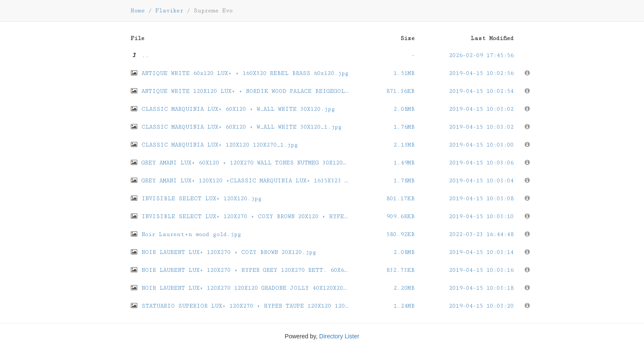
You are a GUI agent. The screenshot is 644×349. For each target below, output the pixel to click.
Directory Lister (339, 336)
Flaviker (169, 11)
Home (138, 11)
